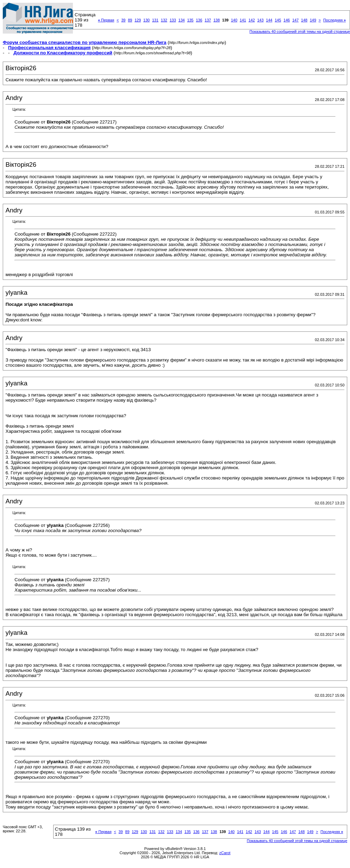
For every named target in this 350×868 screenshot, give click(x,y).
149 (313, 20)
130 (146, 20)
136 (199, 20)
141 (243, 20)
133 (173, 20)
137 (208, 20)
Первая (106, 20)
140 (234, 20)
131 (155, 20)
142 (252, 20)
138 (217, 20)
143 (261, 20)
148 (304, 20)
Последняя (334, 20)
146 (287, 20)
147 (295, 20)
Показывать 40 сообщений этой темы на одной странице (300, 31)
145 (278, 20)
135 (190, 20)
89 (130, 20)
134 (181, 20)
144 (269, 20)
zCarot (225, 853)
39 (123, 20)
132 (164, 20)
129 (138, 20)
